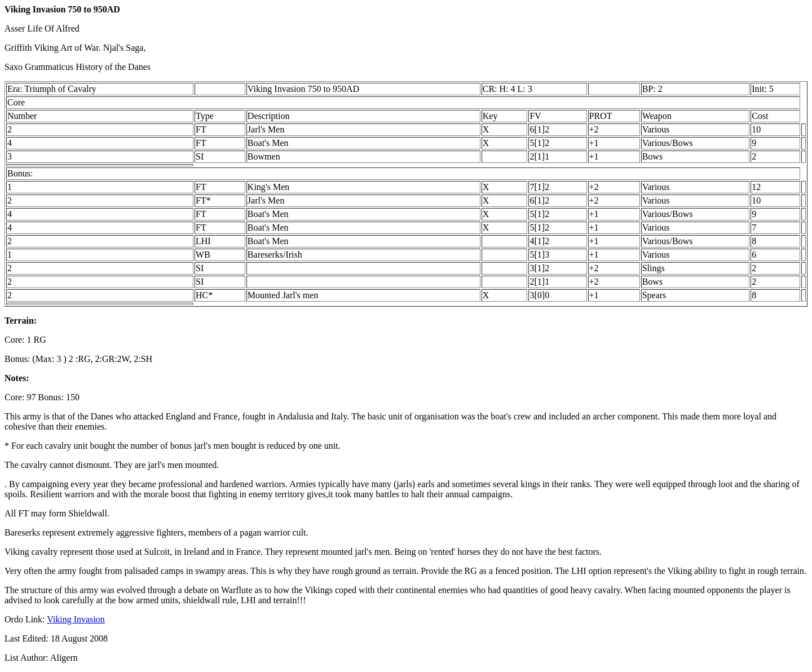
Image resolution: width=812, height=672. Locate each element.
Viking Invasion (76, 619)
